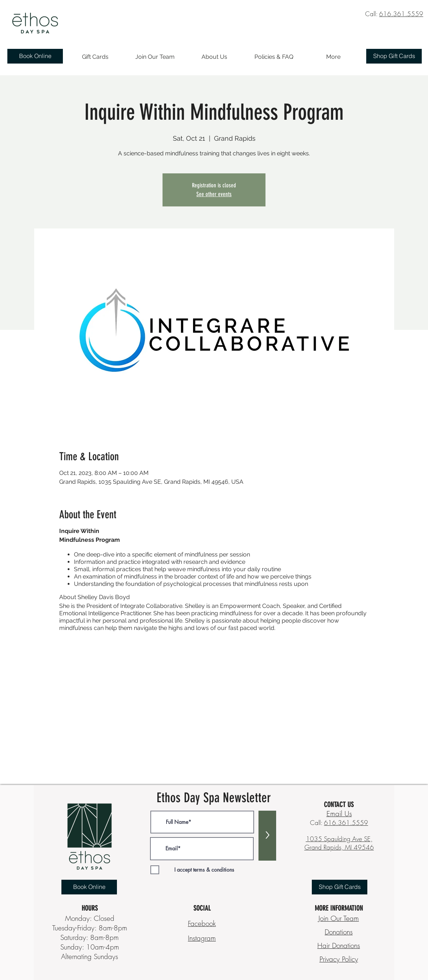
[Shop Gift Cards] (394, 56)
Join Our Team (339, 918)
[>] (267, 836)
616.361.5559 (401, 14)
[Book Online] (35, 56)
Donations (339, 932)
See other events (214, 194)
